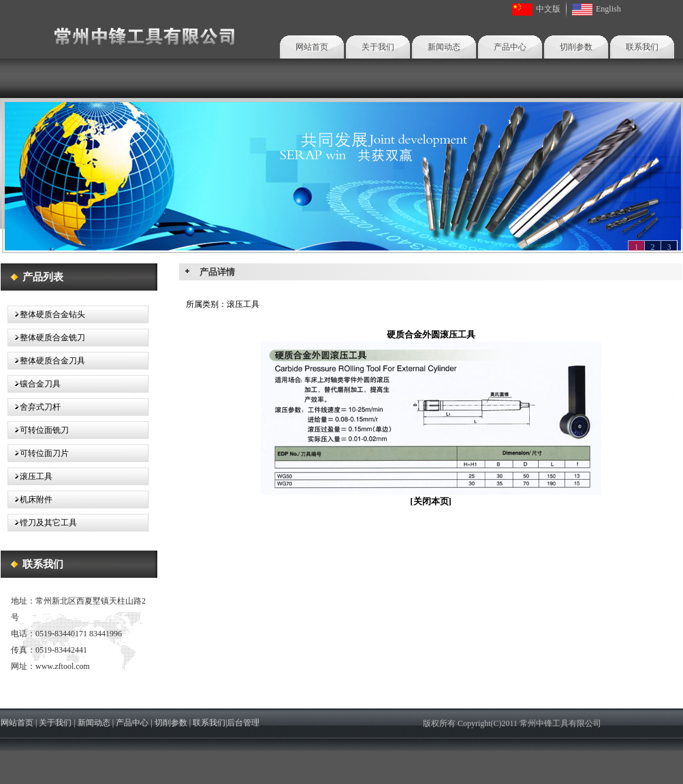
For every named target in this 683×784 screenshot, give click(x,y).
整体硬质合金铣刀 (46, 338)
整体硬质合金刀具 (46, 361)
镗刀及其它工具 (42, 523)
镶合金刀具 (34, 384)
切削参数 (576, 47)
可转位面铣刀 (38, 430)
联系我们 (642, 47)
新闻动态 (444, 47)
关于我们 (378, 47)
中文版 (548, 9)
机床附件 (30, 500)
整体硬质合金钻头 (46, 314)
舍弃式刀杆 (34, 407)
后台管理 (243, 723)
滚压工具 (30, 476)
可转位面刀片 (38, 453)
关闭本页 (431, 501)
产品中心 (510, 47)
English (608, 9)
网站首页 (312, 47)
